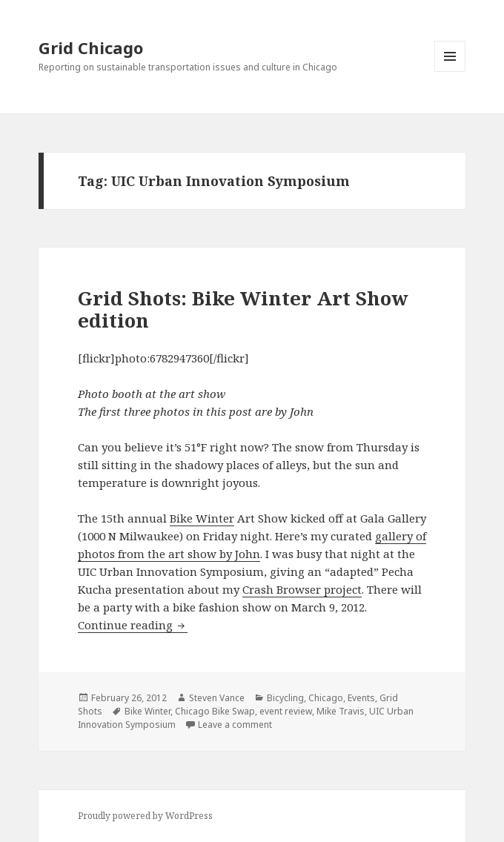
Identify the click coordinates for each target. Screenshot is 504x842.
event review (286, 711)
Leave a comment (235, 725)
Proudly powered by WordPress (145, 816)
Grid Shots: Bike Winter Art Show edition (243, 309)
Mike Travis (341, 711)
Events (361, 698)
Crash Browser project (302, 589)
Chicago (326, 698)
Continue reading (133, 625)
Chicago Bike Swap (215, 711)
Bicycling (285, 698)
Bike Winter (202, 518)
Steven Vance (217, 698)
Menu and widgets (450, 72)
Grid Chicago (91, 47)
